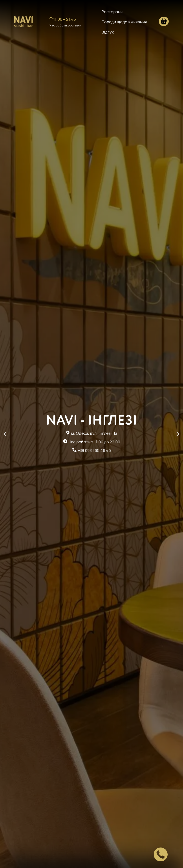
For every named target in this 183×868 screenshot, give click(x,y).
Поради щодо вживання (124, 22)
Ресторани (112, 12)
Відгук (108, 32)
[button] (5, 434)
